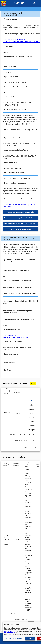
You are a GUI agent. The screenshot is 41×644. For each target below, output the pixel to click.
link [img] (30, 397)
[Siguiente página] (29, 434)
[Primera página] (20, 434)
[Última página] (34, 434)
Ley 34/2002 (10, 632)
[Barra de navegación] (5, 9)
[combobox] (31, 440)
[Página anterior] (25, 434)
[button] (20, 14)
